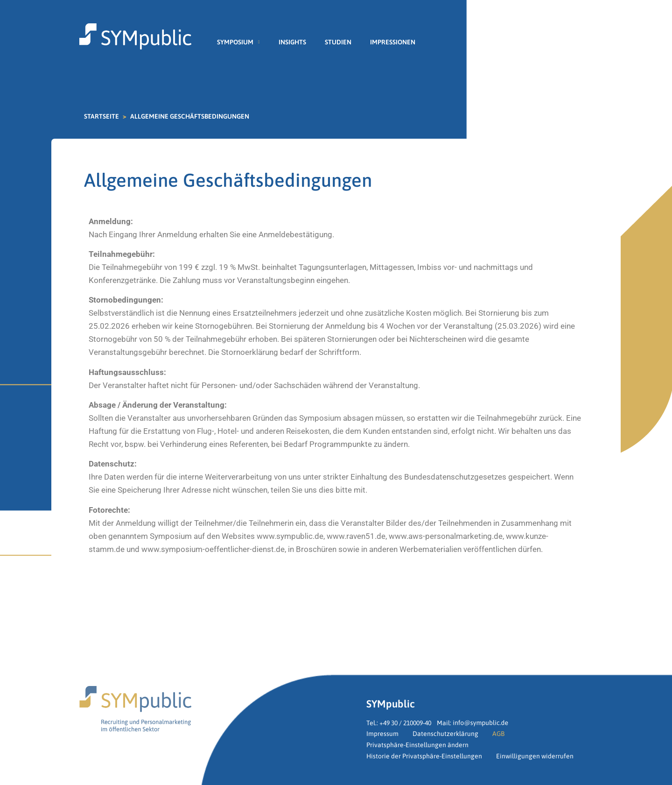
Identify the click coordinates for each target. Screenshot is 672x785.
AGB (498, 734)
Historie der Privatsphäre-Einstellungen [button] (424, 756)
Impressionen (393, 42)
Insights (292, 42)
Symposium (238, 42)
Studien (338, 42)
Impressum (382, 734)
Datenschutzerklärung (445, 734)
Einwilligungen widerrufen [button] (535, 756)
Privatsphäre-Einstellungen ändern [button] (417, 745)
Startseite (101, 116)
